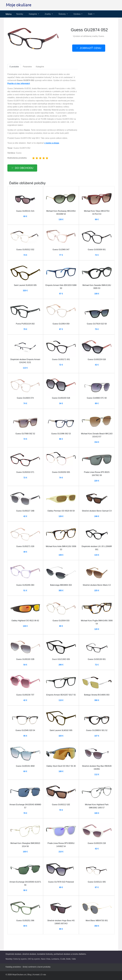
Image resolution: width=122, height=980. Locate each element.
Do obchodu (24, 168)
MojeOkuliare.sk (19, 975)
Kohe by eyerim (20, 959)
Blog (29, 975)
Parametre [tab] (27, 67)
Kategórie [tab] (40, 67)
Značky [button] (48, 14)
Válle (74, 959)
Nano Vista (46, 959)
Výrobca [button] (77, 14)
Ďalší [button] (90, 14)
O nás (43, 975)
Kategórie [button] (33, 14)
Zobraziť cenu (90, 48)
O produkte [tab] (14, 67)
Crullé (63, 959)
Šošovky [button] (62, 14)
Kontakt (36, 975)
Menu (9, 14)
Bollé (68, 959)
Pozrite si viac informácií (19, 83)
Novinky (20, 14)
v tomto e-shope (52, 143)
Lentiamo (55, 959)
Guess (101, 36)
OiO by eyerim (34, 959)
